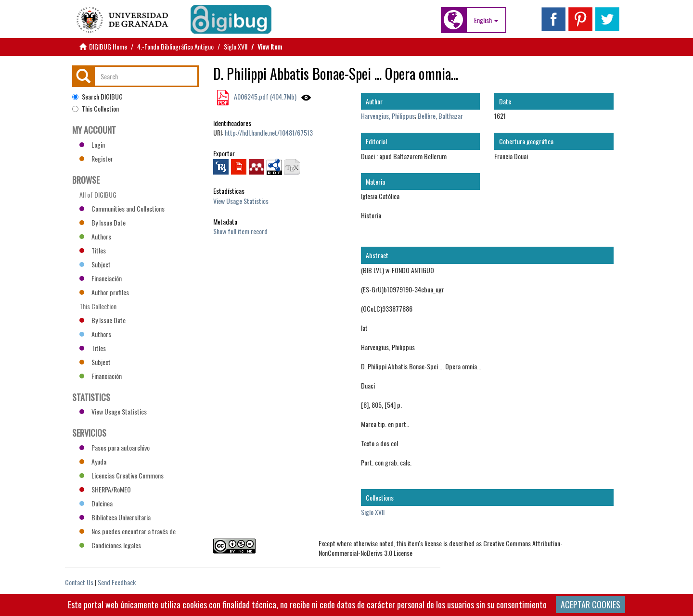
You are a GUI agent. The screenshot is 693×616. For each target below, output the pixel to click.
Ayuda (93, 461)
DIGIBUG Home (108, 46)
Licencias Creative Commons (122, 475)
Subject (95, 264)
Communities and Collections (122, 208)
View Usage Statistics (241, 201)
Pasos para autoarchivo (115, 447)
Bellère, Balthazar (440, 116)
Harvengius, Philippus (388, 116)
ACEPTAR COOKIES (590, 604)
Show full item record (240, 231)
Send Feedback (117, 582)
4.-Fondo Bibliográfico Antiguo (175, 46)
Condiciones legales (110, 545)
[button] (486, 20)
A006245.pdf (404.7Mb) (264, 96)
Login (92, 145)
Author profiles (104, 292)
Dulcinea (96, 503)
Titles (93, 250)
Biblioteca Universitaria (115, 517)
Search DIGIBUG (97, 97)
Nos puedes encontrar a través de (128, 531)
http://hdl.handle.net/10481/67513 (269, 132)
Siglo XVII (236, 46)
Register (96, 158)
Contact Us (79, 582)
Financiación (101, 278)
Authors (95, 236)
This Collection (96, 109)
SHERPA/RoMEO (105, 489)
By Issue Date (103, 222)
